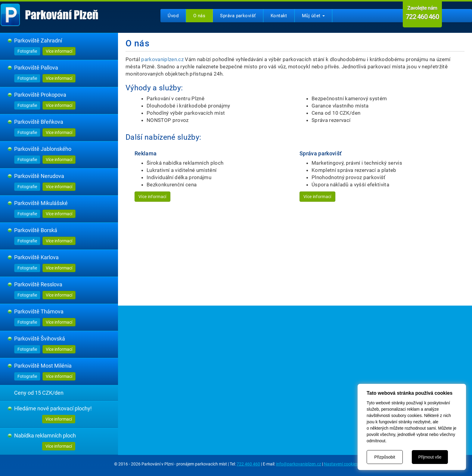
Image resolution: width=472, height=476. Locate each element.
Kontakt (279, 16)
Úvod (173, 16)
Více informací (59, 51)
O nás (199, 16)
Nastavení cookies (341, 464)
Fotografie (27, 51)
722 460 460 (248, 464)
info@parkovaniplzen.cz (299, 464)
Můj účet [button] (313, 16)
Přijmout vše (430, 457)
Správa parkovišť (238, 16)
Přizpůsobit (385, 457)
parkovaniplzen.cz (162, 59)
